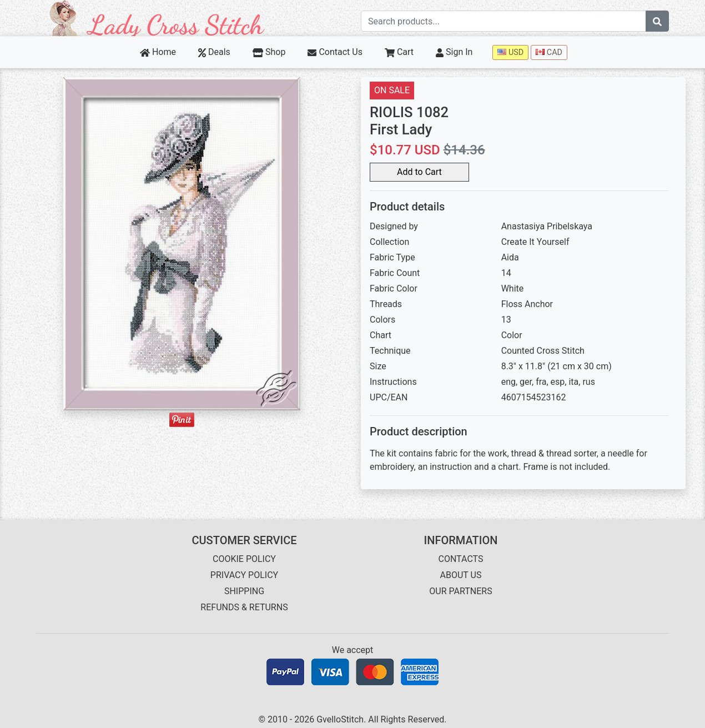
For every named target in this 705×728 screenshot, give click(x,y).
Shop (269, 52)
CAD (549, 52)
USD (510, 52)
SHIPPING (244, 591)
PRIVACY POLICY (244, 575)
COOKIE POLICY (244, 559)
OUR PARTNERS (460, 591)
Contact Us (335, 52)
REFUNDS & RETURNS (244, 607)
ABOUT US (461, 575)
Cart (399, 52)
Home (158, 52)
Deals (214, 52)
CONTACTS (461, 559)
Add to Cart (419, 172)
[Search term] (503, 21)
